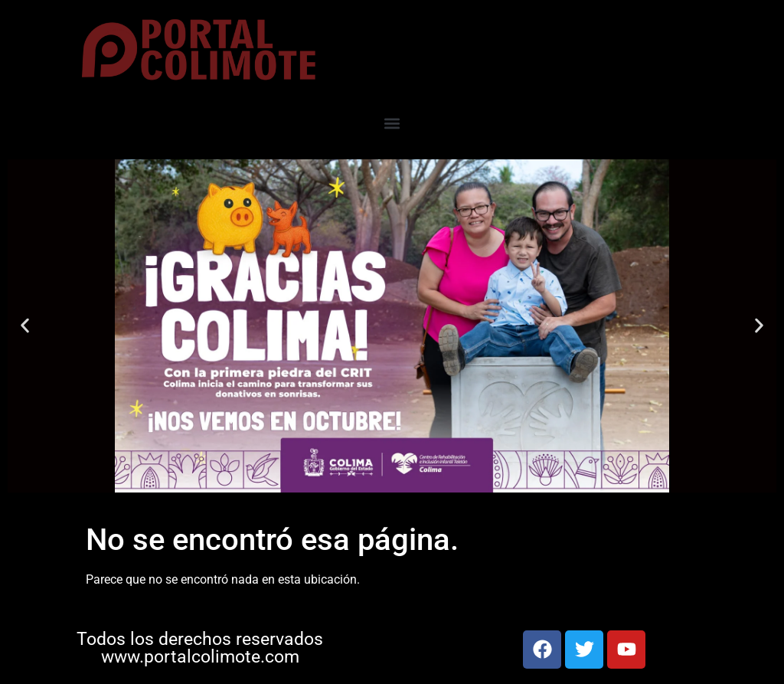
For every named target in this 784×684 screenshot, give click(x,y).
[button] (392, 124)
